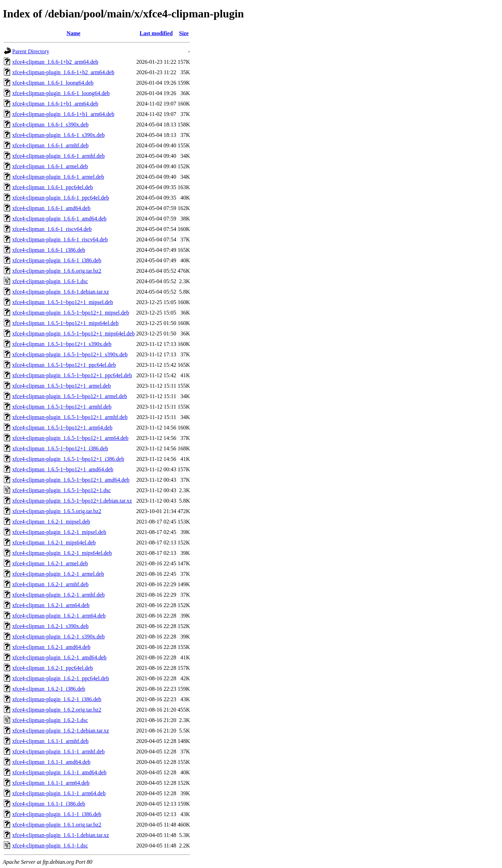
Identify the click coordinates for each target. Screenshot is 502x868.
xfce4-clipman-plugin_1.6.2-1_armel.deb (58, 574)
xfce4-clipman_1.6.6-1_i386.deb (49, 250)
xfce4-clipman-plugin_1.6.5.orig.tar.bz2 (57, 511)
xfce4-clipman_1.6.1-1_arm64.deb (51, 783)
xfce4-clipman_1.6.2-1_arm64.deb (51, 605)
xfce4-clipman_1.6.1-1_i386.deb (49, 804)
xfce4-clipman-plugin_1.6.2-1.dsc (50, 720)
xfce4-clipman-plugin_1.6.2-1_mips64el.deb (62, 553)
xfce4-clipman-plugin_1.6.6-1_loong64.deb (61, 93)
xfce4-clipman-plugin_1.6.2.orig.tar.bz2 (57, 710)
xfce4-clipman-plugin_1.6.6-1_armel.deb (58, 177)
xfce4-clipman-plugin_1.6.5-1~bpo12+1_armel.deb (70, 396)
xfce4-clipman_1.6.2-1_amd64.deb (51, 647)
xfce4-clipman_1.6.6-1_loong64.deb (53, 83)
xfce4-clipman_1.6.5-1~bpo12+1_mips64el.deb (65, 323)
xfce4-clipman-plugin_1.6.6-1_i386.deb (57, 260)
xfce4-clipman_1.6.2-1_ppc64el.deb (52, 668)
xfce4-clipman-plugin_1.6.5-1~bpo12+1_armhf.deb (70, 417)
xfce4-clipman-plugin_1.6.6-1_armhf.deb (58, 156)
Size (184, 33)
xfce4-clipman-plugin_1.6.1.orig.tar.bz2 (57, 825)
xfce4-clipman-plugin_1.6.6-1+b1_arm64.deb (63, 114)
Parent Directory (31, 51)
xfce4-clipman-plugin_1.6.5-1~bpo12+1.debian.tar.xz (72, 501)
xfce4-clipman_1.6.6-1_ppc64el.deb (52, 187)
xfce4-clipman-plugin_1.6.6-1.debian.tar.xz (61, 292)
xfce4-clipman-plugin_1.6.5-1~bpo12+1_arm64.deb (70, 438)
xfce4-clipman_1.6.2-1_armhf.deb (50, 584)
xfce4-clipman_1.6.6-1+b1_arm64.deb (55, 104)
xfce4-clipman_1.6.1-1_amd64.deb (51, 762)
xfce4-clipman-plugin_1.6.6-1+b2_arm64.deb (63, 72)
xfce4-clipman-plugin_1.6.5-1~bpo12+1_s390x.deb (70, 354)
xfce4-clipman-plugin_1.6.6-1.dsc (50, 281)
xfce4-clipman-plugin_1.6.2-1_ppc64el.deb (61, 678)
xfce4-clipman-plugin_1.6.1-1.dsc (50, 846)
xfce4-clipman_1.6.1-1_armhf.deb (50, 741)
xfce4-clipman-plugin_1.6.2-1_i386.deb (57, 699)
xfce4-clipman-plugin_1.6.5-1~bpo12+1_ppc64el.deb (72, 375)
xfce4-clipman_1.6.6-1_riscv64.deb (52, 229)
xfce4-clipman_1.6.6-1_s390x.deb (50, 125)
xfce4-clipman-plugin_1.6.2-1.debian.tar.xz (61, 731)
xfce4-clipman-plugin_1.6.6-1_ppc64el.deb (61, 198)
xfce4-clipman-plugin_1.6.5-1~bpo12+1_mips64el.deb (73, 334)
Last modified (156, 33)
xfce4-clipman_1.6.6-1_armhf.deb (50, 145)
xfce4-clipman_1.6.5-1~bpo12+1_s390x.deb (62, 344)
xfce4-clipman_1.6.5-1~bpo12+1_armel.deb (62, 386)
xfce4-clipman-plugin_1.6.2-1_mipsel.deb (59, 532)
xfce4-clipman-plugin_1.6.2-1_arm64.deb (59, 616)
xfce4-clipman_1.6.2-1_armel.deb (50, 563)
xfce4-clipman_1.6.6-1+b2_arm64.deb (55, 62)
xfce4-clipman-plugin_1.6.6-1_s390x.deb (58, 135)
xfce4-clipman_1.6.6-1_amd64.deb (51, 208)
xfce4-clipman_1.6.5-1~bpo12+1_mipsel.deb (63, 302)
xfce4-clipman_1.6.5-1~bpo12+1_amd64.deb (63, 469)
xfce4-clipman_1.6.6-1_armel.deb (50, 166)
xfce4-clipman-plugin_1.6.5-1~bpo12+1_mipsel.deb (71, 313)
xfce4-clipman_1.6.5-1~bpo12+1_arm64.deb (62, 428)
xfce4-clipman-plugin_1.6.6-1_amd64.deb (59, 219)
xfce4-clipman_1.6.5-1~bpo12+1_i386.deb (60, 448)
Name (74, 33)
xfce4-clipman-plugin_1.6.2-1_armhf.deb (58, 595)
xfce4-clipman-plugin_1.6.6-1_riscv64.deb (60, 239)
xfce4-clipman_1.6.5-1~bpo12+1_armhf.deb (62, 407)
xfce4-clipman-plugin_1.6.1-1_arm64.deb (59, 793)
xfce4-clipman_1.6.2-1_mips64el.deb (54, 542)
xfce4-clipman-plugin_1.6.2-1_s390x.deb (58, 637)
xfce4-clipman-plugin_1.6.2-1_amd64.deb (59, 657)
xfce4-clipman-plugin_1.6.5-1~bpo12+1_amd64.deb (71, 480)
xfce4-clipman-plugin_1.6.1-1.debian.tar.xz (61, 835)
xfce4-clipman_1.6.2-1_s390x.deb (50, 626)
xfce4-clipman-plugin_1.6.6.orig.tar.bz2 (57, 271)
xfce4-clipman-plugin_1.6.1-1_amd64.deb (59, 772)
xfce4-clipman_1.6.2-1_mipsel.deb (51, 522)
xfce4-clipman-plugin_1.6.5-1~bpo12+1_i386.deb (68, 459)
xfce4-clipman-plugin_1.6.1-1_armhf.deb (58, 751)
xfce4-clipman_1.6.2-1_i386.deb (49, 689)
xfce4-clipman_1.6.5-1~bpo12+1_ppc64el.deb (64, 365)
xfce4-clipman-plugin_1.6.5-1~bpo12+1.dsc (62, 490)
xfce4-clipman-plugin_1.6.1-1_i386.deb (57, 814)
